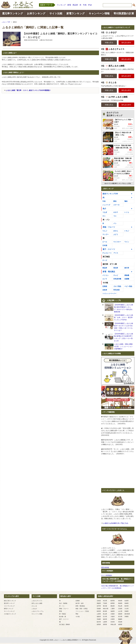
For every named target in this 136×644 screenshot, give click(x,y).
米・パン (106, 220)
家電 (69, 5)
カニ (104, 216)
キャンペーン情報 (99, 13)
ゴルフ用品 (117, 286)
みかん (116, 231)
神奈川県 (106, 609)
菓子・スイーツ (109, 249)
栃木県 (99, 622)
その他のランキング (10, 614)
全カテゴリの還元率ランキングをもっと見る (118, 183)
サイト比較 (56, 13)
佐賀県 (126, 601)
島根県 (120, 603)
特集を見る (109, 43)
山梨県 (105, 622)
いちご (127, 231)
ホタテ (116, 212)
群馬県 (99, 624)
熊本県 (126, 606)
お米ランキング (36, 13)
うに (115, 216)
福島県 (99, 617)
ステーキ (116, 205)
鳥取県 (120, 601)
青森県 (99, 603)
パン (115, 223)
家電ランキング (76, 13)
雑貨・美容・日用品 (82, 609)
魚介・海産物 (63, 603)
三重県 (113, 609)
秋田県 (99, 611)
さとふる (34, 606)
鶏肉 (126, 201)
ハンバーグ (106, 205)
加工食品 (106, 257)
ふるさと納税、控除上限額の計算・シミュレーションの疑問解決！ (123, 346)
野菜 (61, 611)
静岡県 (113, 603)
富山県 (105, 614)
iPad (90, 5)
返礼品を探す (126, 43)
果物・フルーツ (109, 227)
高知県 (120, 622)
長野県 (105, 624)
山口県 (120, 611)
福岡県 (120, 624)
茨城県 (99, 619)
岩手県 (99, 606)
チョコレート (107, 253)
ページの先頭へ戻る (126, 636)
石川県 (105, 617)
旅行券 (127, 268)
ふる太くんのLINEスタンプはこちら (116, 523)
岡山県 (120, 606)
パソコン (106, 275)
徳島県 (120, 614)
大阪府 (113, 617)
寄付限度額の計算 (124, 13)
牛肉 (85, 5)
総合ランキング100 (110, 194)
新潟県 (105, 611)
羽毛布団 (116, 290)
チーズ (105, 260)
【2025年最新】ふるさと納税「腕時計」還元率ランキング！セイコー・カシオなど (60, 35)
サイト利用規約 (107, 575)
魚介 (104, 209)
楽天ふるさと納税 (37, 603)
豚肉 (115, 201)
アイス (116, 253)
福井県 (105, 619)
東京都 (105, 606)
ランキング (61, 5)
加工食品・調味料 (65, 624)
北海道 (99, 601)
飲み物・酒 (63, 617)
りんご (105, 231)
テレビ (116, 275)
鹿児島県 (127, 614)
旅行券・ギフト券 (110, 264)
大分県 (126, 609)
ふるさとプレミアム (38, 611)
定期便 (105, 286)
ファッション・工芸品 (82, 611)
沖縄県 (126, 617)
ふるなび (34, 609)
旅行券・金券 (80, 603)
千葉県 (105, 603)
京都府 (113, 614)
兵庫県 (113, 619)
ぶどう (116, 234)
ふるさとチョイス (37, 601)
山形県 (99, 614)
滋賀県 (113, 611)
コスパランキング (9, 606)
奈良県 (113, 622)
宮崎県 (126, 611)
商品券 (75, 5)
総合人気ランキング (10, 601)
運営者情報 (105, 567)
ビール (105, 242)
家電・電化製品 (109, 272)
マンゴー (106, 234)
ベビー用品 (128, 286)
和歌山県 (113, 624)
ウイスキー (117, 242)
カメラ (105, 279)
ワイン (127, 242)
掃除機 (127, 275)
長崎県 (126, 603)
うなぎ (105, 212)
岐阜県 (113, 601)
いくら (127, 212)
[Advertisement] (20, 110)
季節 (77, 614)
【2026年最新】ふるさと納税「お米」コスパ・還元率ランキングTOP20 (123, 317)
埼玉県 (105, 601)
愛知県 (113, 606)
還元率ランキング (13, 13)
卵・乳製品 (63, 614)
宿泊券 (116, 268)
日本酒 (105, 245)
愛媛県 (120, 619)
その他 (105, 283)
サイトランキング (9, 611)
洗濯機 (127, 279)
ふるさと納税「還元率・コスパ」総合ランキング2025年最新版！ (28, 90)
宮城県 (99, 609)
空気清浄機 (117, 279)
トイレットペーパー (109, 293)
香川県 (120, 617)
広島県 (120, 609)
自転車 (105, 290)
